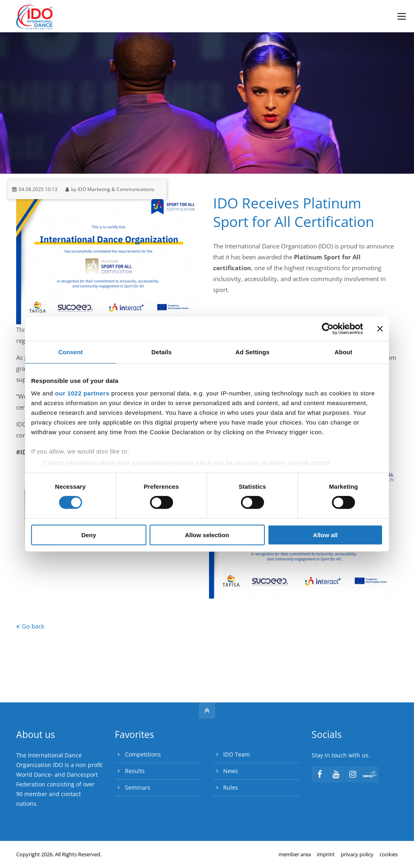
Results (135, 771)
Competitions (143, 754)
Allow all (325, 535)
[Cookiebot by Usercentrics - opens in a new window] (328, 328)
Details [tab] (162, 352)
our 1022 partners (82, 393)
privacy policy (357, 854)
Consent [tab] (71, 352)
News (231, 771)
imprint (326, 854)
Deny (89, 535)
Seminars (138, 787)
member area (295, 854)
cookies (389, 854)
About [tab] (344, 352)
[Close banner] (380, 328)
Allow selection (207, 535)
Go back (33, 626)
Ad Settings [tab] (252, 352)
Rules (231, 787)
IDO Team (237, 754)
